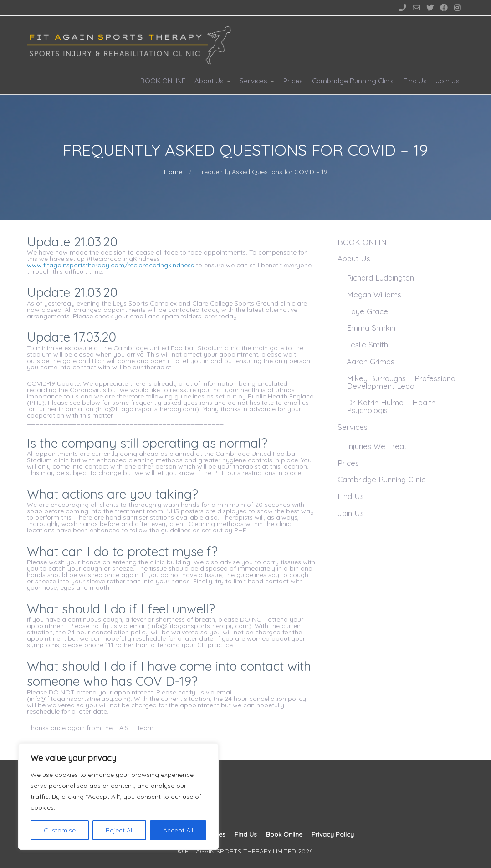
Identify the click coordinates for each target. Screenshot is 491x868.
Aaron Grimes (371, 361)
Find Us (415, 81)
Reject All (120, 830)
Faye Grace (367, 311)
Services (253, 81)
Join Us (448, 81)
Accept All (178, 830)
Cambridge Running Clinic (353, 81)
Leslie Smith (367, 345)
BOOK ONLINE (163, 81)
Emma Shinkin (371, 328)
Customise (60, 830)
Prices (293, 81)
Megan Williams (374, 294)
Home (173, 172)
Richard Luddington (380, 278)
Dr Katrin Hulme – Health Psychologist (391, 406)
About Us (209, 81)
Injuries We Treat (377, 446)
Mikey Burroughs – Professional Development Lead (402, 382)
